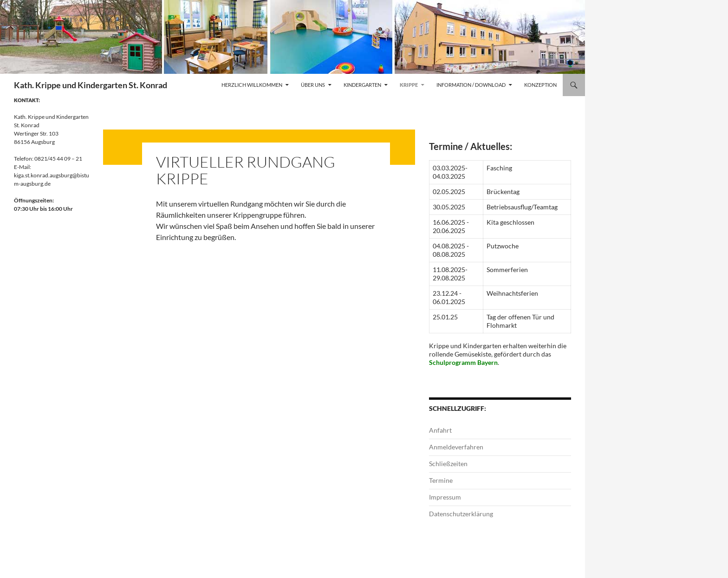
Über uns (313, 85)
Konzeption (540, 85)
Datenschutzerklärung (461, 514)
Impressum (445, 497)
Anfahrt (440, 430)
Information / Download (471, 85)
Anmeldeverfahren (456, 447)
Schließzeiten (448, 464)
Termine (441, 480)
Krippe (409, 85)
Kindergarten (362, 85)
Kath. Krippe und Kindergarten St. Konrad (91, 85)
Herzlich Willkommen (252, 85)
